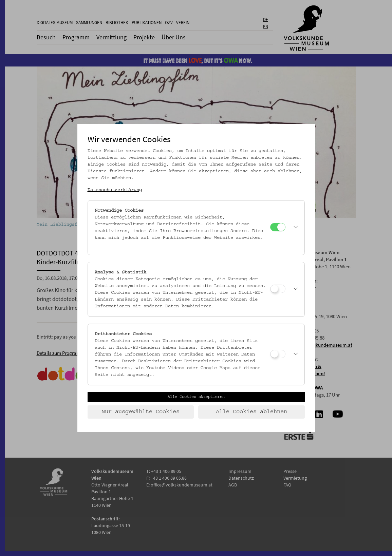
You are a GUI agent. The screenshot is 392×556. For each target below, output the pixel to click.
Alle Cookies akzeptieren (196, 397)
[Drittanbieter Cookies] (278, 354)
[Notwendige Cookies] (278, 227)
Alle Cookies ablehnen (251, 412)
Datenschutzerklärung (115, 190)
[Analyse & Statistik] (278, 289)
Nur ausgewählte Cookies (141, 412)
